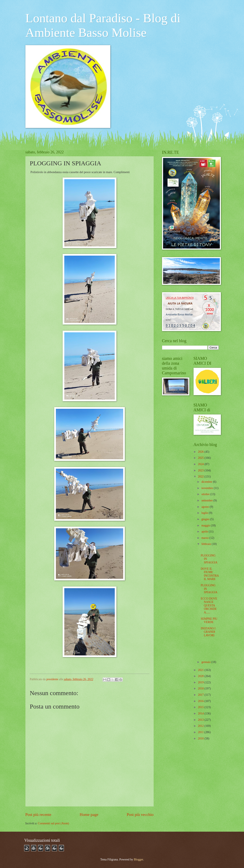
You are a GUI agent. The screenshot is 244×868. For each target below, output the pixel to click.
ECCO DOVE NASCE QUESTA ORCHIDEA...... (209, 606)
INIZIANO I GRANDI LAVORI (208, 632)
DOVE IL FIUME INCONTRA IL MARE (210, 574)
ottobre (206, 494)
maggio (206, 525)
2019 (201, 682)
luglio (205, 513)
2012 (201, 726)
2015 (201, 707)
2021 (201, 670)
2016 (201, 701)
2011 (201, 732)
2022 (201, 477)
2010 (201, 738)
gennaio (206, 662)
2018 (201, 688)
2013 (201, 720)
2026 (201, 452)
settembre (207, 500)
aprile (205, 532)
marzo (205, 538)
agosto (205, 507)
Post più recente (38, 815)
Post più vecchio (140, 815)
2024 (201, 464)
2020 (201, 676)
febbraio (206, 544)
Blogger (138, 859)
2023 (201, 470)
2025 (201, 458)
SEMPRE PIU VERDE (209, 621)
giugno (206, 519)
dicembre (207, 482)
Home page (89, 815)
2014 (201, 713)
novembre (208, 488)
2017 (201, 695)
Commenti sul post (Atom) (53, 823)
